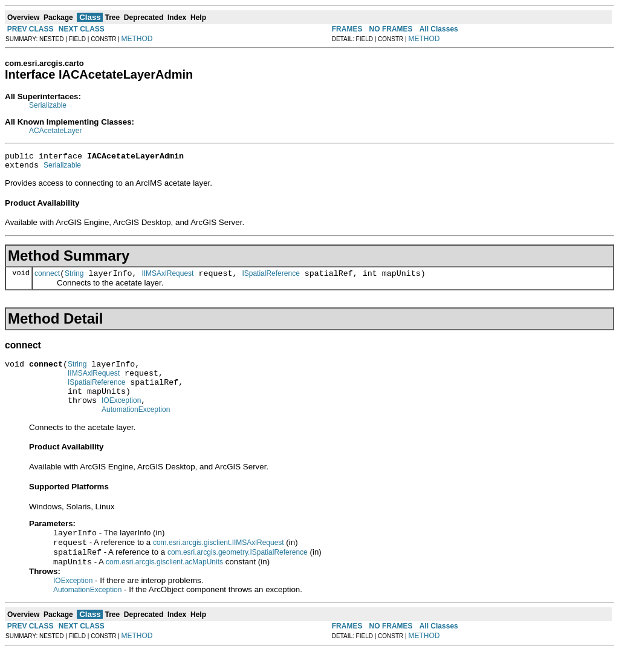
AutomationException (136, 426)
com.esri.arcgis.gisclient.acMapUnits (164, 583)
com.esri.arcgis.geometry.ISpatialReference (238, 572)
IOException (121, 415)
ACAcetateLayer (55, 131)
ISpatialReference (271, 279)
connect (47, 279)
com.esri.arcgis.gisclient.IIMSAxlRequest (219, 561)
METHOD (137, 39)
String (74, 279)
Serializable (48, 105)
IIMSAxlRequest (167, 279)
